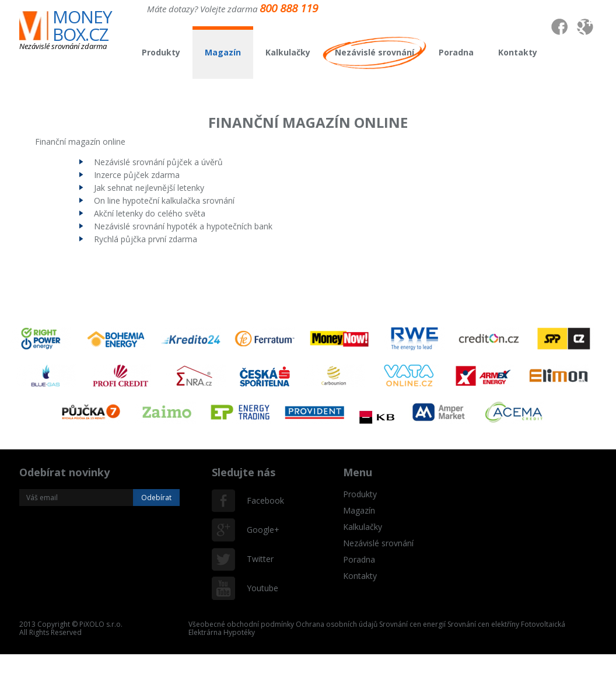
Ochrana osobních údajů (337, 624)
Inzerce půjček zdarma (137, 175)
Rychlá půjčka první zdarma (146, 239)
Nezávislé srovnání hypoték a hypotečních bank (183, 226)
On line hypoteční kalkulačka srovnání (164, 200)
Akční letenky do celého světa (150, 213)
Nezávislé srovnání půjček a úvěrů (158, 162)
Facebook (258, 500)
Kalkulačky (288, 52)
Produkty (161, 52)
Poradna (456, 52)
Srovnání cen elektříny (483, 624)
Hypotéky (239, 632)
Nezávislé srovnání (374, 52)
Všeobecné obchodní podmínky (241, 624)
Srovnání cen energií (412, 624)
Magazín (223, 52)
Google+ (258, 530)
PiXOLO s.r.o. (101, 624)
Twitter (258, 559)
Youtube (258, 588)
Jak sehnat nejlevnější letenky (149, 188)
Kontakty (518, 52)
